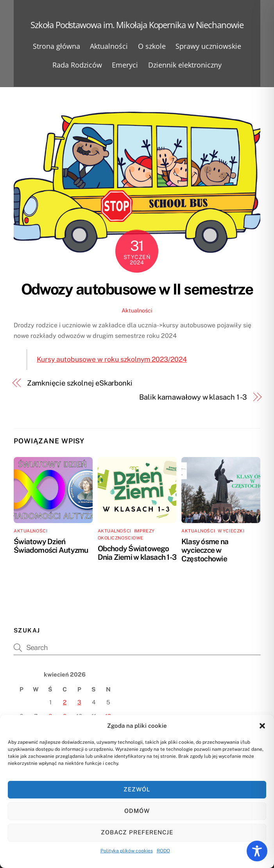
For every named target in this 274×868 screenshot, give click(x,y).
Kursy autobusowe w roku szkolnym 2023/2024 (112, 359)
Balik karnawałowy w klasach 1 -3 (193, 397)
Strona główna (56, 46)
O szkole (152, 46)
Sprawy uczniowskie (208, 46)
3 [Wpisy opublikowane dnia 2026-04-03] (79, 702)
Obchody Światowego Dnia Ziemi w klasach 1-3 (137, 553)
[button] (262, 726)
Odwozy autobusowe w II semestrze (137, 289)
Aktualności (109, 46)
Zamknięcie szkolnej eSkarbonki (80, 383)
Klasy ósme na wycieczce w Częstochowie (205, 550)
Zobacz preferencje (137, 832)
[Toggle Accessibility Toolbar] (257, 851)
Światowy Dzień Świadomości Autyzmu (51, 546)
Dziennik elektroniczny (185, 65)
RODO (163, 851)
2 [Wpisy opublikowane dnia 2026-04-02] (65, 702)
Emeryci (125, 65)
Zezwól (137, 789)
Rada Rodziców (77, 65)
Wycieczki (231, 531)
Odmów (137, 811)
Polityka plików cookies (127, 851)
